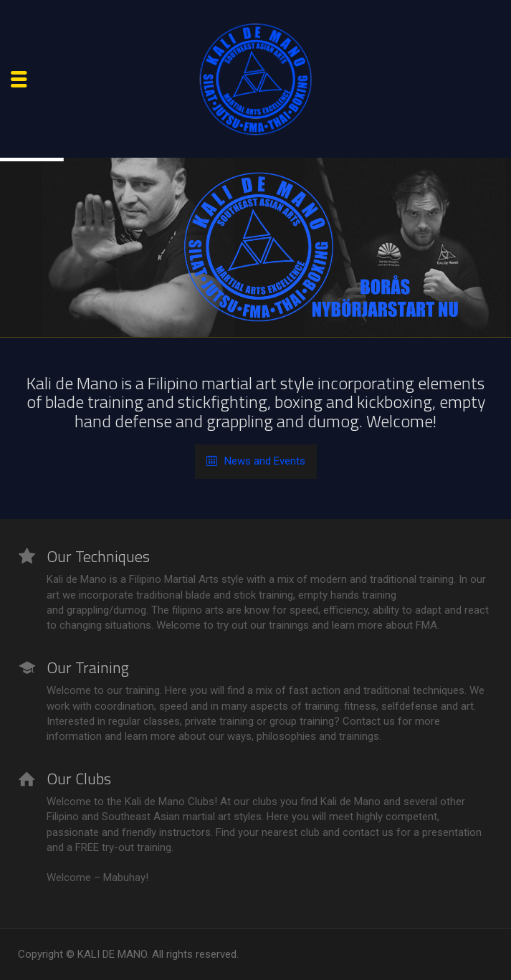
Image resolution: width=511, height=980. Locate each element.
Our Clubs (79, 779)
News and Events (256, 461)
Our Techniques (98, 556)
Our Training (88, 667)
